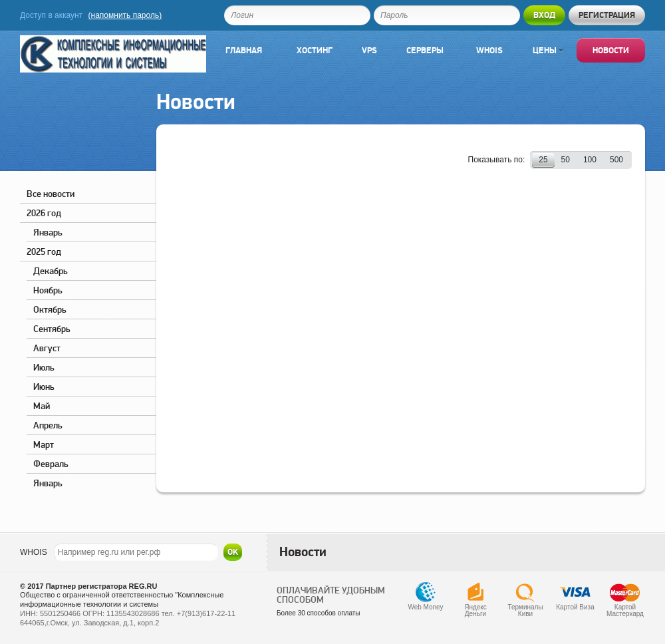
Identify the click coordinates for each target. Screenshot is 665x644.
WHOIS (34, 552)
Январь (48, 232)
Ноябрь (48, 290)
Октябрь (50, 309)
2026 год (44, 213)
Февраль (51, 464)
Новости (611, 50)
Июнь (44, 387)
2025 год (44, 251)
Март (44, 444)
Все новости (51, 194)
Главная (244, 50)
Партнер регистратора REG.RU (102, 586)
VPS (369, 50)
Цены (548, 50)
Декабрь (51, 271)
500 (616, 160)
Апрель (48, 425)
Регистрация (607, 15)
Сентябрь (52, 329)
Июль (44, 367)
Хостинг (315, 50)
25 (543, 160)
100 (590, 160)
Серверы (425, 50)
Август (47, 348)
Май (42, 406)
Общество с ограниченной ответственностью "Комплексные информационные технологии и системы (122, 599)
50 (566, 160)
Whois (489, 50)
